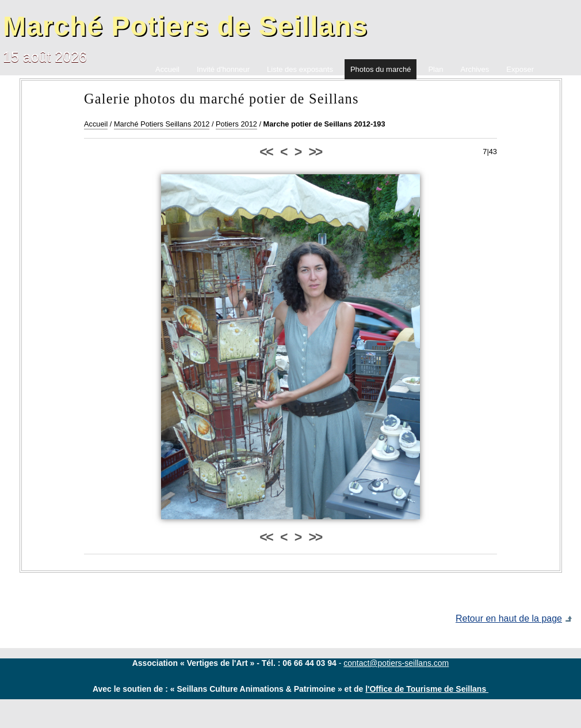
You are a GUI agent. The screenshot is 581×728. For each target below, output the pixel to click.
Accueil (96, 124)
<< (266, 152)
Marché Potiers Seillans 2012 (162, 124)
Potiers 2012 (236, 124)
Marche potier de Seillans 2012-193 (324, 124)
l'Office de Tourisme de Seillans (427, 689)
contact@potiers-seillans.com (396, 663)
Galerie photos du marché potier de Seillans (221, 99)
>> (315, 152)
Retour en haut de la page (509, 618)
